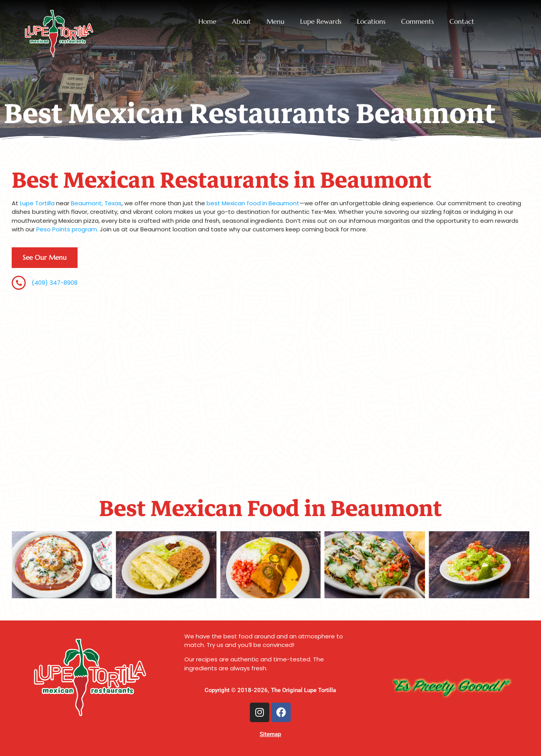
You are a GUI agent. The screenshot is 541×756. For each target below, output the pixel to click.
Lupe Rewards (321, 22)
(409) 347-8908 (55, 283)
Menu (276, 22)
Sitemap (270, 734)
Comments (417, 22)
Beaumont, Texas (96, 203)
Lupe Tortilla (37, 203)
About (241, 22)
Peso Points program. (67, 229)
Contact (462, 22)
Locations (371, 22)
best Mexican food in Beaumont (253, 203)
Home (207, 22)
